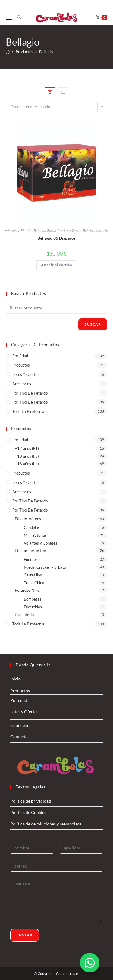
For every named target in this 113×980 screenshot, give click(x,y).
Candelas (32, 527)
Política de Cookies (28, 812)
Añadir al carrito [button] (57, 265)
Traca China (34, 583)
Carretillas (33, 575)
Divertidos (33, 607)
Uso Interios (25, 615)
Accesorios (22, 384)
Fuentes (31, 559)
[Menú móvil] (9, 17)
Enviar (25, 935)
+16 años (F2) (27, 464)
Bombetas (33, 599)
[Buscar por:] (17, 17)
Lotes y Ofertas (26, 374)
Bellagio (46, 52)
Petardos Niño (27, 590)
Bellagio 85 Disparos (56, 238)
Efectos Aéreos (28, 519)
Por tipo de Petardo (30, 402)
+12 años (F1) (27, 448)
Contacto (19, 737)
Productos (21, 365)
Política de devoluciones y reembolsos (46, 824)
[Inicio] (8, 52)
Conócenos (21, 725)
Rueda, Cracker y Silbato (64, 230)
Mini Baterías (36, 230)
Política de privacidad (31, 801)
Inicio (16, 679)
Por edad (20, 356)
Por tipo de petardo (30, 393)
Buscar (93, 324)
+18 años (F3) (15, 230)
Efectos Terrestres (31, 551)
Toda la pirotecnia (95, 230)
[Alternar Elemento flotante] (90, 963)
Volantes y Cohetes (41, 543)
